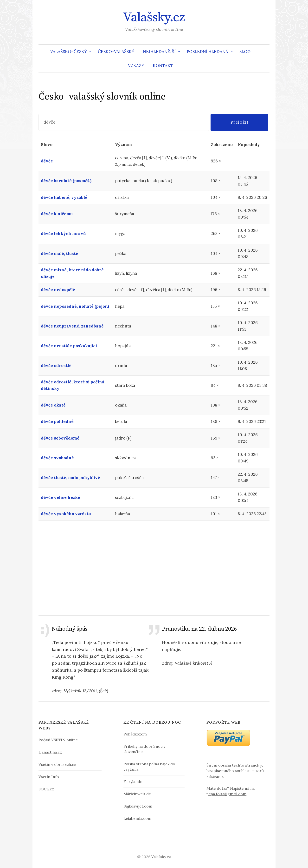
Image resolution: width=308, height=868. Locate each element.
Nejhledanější (159, 52)
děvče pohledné (57, 421)
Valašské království (193, 663)
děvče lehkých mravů (63, 234)
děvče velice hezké (61, 497)
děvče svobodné (57, 458)
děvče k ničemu (57, 214)
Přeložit (240, 122)
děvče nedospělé (58, 290)
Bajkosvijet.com (138, 806)
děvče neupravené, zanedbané (72, 326)
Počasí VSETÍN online (58, 740)
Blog (245, 52)
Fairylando (133, 781)
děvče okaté (53, 405)
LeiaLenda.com (137, 818)
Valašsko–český (69, 52)
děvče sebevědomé (60, 438)
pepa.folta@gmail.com (226, 794)
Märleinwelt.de (137, 794)
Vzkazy (136, 66)
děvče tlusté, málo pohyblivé (71, 478)
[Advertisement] (154, 568)
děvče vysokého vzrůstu (66, 514)
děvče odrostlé (56, 366)
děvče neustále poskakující (69, 346)
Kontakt (163, 66)
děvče (47, 161)
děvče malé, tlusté (60, 254)
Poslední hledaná (207, 52)
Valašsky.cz (154, 17)
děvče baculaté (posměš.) (66, 181)
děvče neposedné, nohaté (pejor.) (75, 306)
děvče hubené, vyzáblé (64, 197)
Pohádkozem (135, 734)
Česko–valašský (116, 52)
